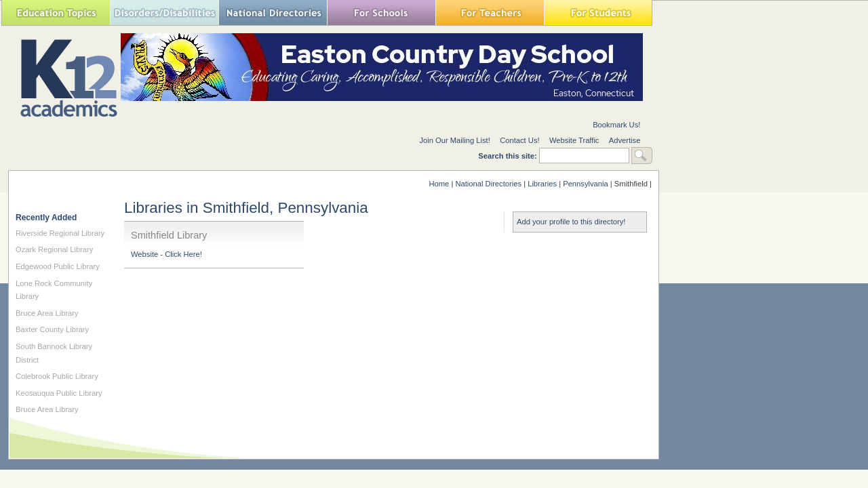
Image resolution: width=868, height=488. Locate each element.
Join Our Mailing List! (454, 140)
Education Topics (56, 13)
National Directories (273, 13)
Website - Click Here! (166, 254)
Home (439, 184)
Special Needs (164, 13)
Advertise (625, 140)
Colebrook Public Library (57, 376)
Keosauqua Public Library (59, 393)
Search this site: (509, 156)
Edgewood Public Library (58, 266)
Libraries (542, 184)
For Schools (381, 13)
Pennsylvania (586, 184)
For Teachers (490, 13)
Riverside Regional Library (60, 233)
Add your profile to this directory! (571, 222)
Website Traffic (574, 140)
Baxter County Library (52, 329)
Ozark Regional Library (54, 249)
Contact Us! (519, 140)
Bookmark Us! (616, 125)
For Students (598, 13)
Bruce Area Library (47, 313)
